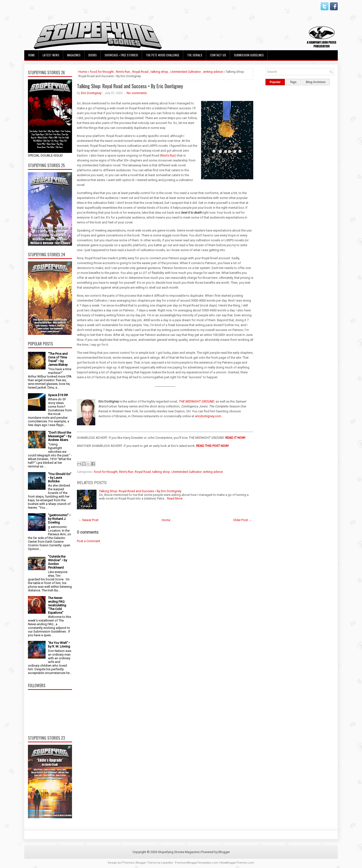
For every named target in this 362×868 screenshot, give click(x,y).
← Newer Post (88, 520)
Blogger (224, 852)
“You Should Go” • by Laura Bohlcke (60, 478)
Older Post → (242, 520)
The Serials (195, 55)
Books (93, 55)
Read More (175, 498)
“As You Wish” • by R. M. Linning (59, 645)
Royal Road (140, 72)
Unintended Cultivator (186, 72)
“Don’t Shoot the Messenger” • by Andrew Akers (60, 436)
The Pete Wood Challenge (163, 55)
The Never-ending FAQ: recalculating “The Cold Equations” (57, 605)
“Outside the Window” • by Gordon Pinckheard (58, 562)
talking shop (159, 72)
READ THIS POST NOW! (212, 446)
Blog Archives (316, 82)
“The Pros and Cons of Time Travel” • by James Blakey (58, 359)
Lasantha (167, 863)
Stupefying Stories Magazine (178, 852)
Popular (275, 82)
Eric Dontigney (91, 93)
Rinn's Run (123, 72)
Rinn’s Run (168, 155)
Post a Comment (89, 541)
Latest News (51, 55)
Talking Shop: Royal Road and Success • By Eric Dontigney (130, 86)
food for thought (102, 72)
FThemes (128, 863)
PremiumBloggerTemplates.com (197, 863)
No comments (137, 93)
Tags (293, 82)
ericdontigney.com (208, 416)
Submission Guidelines (249, 55)
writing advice (213, 72)
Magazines (74, 55)
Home (31, 55)
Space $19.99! (58, 395)
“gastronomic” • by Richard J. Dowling (59, 519)
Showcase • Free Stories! (121, 55)
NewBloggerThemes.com (237, 863)
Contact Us (218, 55)
